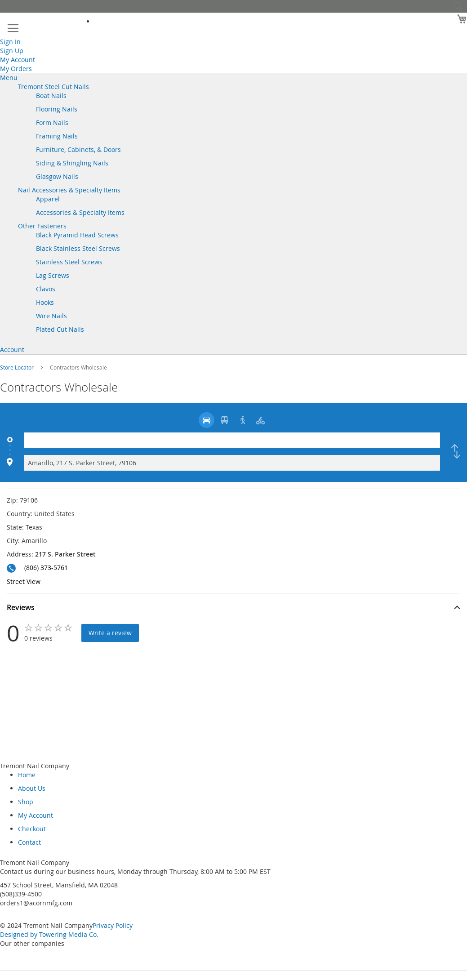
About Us (32, 788)
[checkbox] (456, 452)
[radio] (207, 420)
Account (12, 350)
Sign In (10, 42)
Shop (26, 802)
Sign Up (12, 51)
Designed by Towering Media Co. (49, 934)
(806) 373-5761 (46, 568)
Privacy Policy (113, 925)
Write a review (110, 633)
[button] (233, 609)
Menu (9, 78)
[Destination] (232, 463)
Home (27, 775)
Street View (24, 581)
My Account (18, 60)
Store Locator (18, 367)
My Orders (16, 69)
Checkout (32, 829)
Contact (29, 842)
